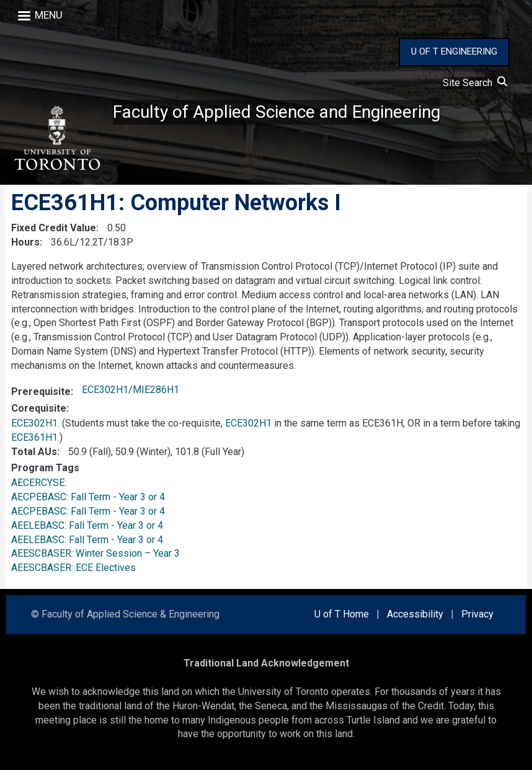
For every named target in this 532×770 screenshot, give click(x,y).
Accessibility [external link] (415, 614)
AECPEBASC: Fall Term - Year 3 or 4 (88, 497)
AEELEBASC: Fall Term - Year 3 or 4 (87, 525)
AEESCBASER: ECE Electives (73, 568)
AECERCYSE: (41, 483)
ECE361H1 (34, 437)
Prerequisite (41, 392)
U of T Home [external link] (342, 614)
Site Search (475, 83)
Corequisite (39, 408)
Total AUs (34, 452)
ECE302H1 (105, 390)
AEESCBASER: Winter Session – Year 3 (95, 553)
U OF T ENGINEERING (454, 51)
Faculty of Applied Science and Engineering (277, 112)
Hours (25, 242)
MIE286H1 (156, 390)
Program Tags (45, 468)
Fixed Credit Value (54, 228)
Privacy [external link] (477, 614)
